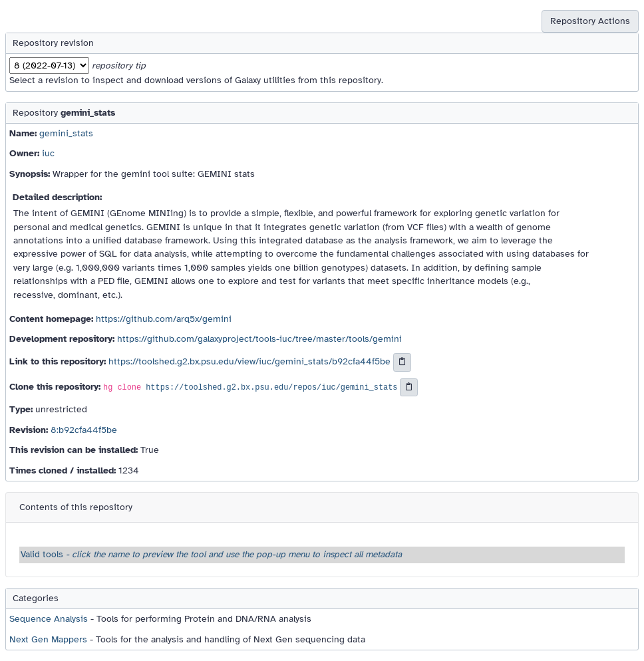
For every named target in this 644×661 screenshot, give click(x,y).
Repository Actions (590, 21)
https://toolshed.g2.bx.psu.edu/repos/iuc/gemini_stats (271, 388)
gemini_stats (66, 133)
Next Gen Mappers (48, 639)
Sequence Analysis (49, 619)
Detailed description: (57, 197)
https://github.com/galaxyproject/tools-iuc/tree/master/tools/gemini (259, 339)
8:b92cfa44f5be (84, 430)
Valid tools (211, 554)
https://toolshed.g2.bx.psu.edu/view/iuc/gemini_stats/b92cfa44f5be (249, 361)
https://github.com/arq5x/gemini (164, 319)
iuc (48, 153)
